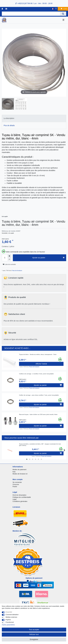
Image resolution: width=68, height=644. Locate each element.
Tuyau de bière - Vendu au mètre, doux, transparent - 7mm (38, 354)
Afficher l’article (41, 364)
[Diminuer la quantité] (9, 259)
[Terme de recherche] (31, 14)
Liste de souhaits (9, 264)
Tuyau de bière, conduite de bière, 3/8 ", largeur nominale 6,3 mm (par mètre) (40, 445)
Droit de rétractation (20, 495)
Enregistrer (34, 639)
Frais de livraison (17, 270)
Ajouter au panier (48, 258)
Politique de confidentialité (22, 497)
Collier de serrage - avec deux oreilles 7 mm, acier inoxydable (39, 395)
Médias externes (11, 617)
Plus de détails (9, 125)
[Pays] (53, 9)
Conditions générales (20, 501)
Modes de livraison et (20, 474)
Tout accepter (34, 630)
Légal (15, 499)
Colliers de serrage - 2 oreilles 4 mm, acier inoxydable (36, 374)
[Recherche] (63, 14)
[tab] (34, 118)
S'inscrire (16, 484)
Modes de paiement (20, 470)
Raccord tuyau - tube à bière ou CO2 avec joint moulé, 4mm (38, 414)
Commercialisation (12, 615)
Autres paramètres (8, 625)
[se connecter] (3, 9)
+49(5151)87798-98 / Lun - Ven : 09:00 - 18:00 (34, 3)
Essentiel (9, 612)
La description (9, 118)
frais (14, 472)
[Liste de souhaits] (56, 9)
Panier (15, 487)
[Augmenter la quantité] (9, 256)
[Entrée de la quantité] (5, 258)
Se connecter (17, 482)
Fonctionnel (10, 622)
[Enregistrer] (7, 9)
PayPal (8, 620)
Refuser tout (34, 634)
